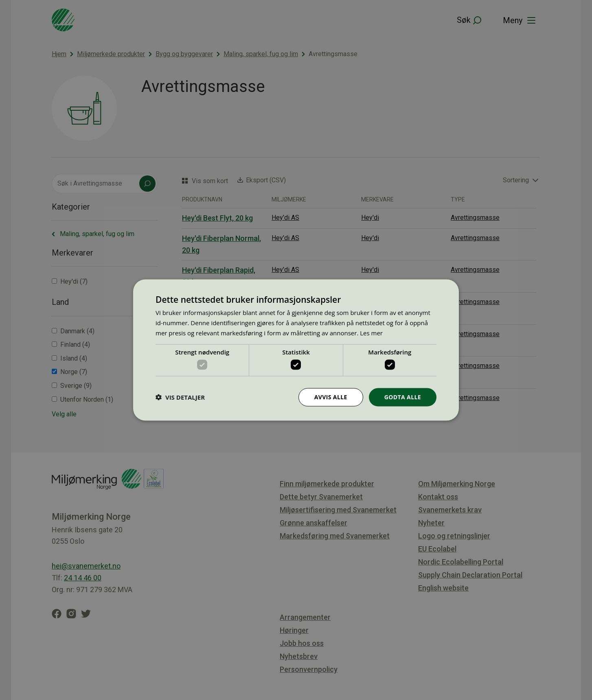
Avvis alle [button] (330, 397)
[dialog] (296, 350)
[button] (180, 397)
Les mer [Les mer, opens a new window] (371, 332)
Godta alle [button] (403, 397)
